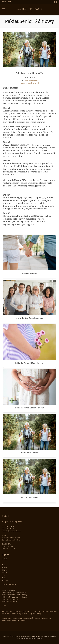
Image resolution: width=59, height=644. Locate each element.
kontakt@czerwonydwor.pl (12, 531)
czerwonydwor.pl (50, 636)
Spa (4, 575)
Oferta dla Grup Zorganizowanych (29, 318)
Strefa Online (28, 638)
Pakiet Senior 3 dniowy (29, 453)
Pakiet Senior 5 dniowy (29, 498)
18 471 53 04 (9, 529)
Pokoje (5, 567)
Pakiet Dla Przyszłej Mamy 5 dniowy (30, 408)
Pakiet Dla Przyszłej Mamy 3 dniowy (30, 363)
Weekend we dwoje (29, 273)
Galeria (5, 578)
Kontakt (5, 580)
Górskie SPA (6, 544)
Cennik (5, 573)
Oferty (4, 570)
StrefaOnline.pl (38, 638)
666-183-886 (31, 81)
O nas (4, 565)
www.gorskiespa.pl (30, 83)
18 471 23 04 (7, 2)
